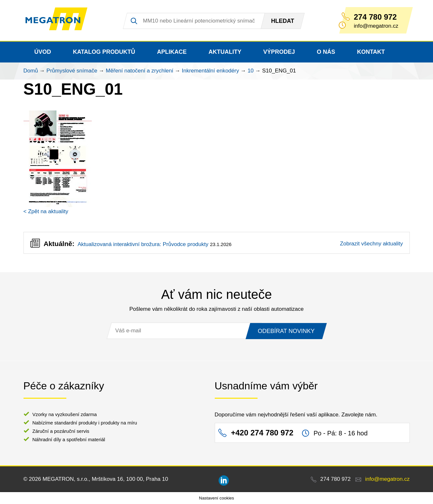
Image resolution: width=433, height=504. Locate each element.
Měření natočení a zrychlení (140, 71)
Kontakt (371, 52)
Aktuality (225, 52)
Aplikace (172, 52)
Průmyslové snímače (72, 71)
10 (251, 71)
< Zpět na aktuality (46, 211)
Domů (31, 71)
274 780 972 (375, 17)
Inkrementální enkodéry (211, 71)
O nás (326, 52)
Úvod (43, 52)
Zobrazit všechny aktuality (372, 244)
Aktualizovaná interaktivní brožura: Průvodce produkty (143, 244)
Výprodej (279, 52)
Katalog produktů (104, 52)
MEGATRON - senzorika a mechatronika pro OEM (60, 21)
